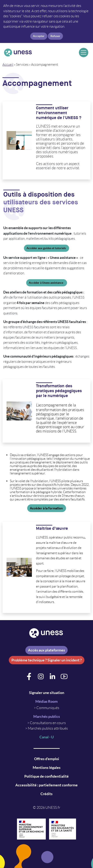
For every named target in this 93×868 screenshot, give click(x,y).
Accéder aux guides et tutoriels (46, 248)
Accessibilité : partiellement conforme (46, 785)
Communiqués (48, 708)
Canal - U (47, 737)
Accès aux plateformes (46, 650)
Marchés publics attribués (48, 728)
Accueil (8, 65)
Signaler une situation (47, 693)
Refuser (55, 36)
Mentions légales (47, 768)
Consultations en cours (48, 723)
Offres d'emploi (47, 759)
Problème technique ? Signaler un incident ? (47, 660)
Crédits (46, 794)
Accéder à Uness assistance (47, 283)
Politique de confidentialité (46, 776)
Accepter (39, 36)
